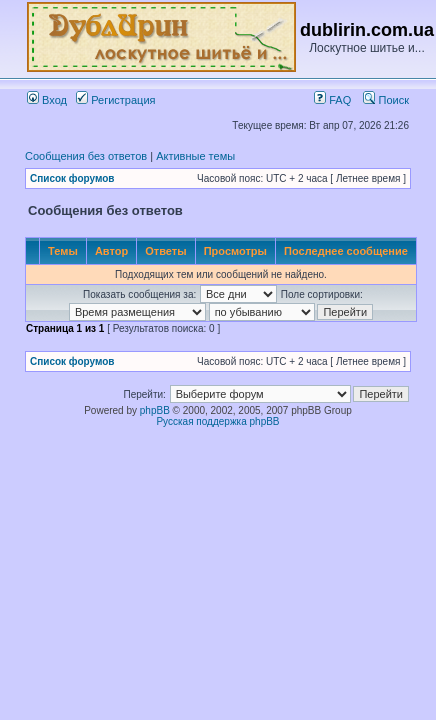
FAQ (332, 100)
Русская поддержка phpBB (217, 421)
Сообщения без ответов (86, 156)
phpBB (155, 410)
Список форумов (72, 178)
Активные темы (195, 156)
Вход (47, 100)
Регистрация (115, 100)
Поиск (386, 100)
